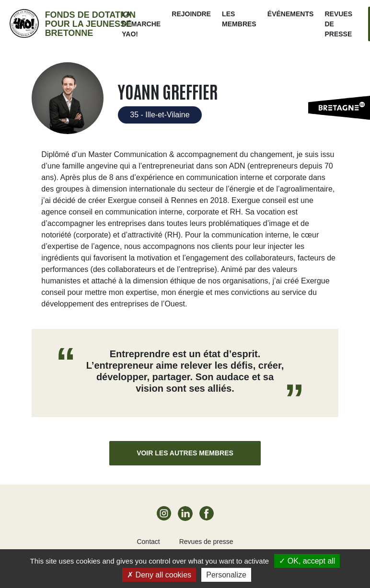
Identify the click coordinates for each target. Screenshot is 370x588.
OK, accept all (307, 561)
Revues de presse (206, 542)
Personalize (226, 575)
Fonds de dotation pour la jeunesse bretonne (90, 24)
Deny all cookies (159, 575)
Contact (148, 542)
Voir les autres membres (185, 453)
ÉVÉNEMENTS (290, 14)
